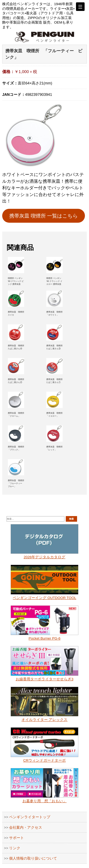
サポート (17, 838)
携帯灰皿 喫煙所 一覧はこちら (44, 216)
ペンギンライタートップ (30, 817)
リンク (15, 848)
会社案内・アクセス (26, 827)
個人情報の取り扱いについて (33, 858)
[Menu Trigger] (80, 7)
